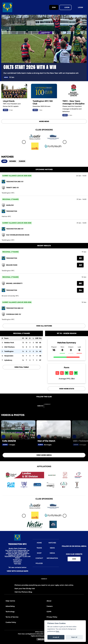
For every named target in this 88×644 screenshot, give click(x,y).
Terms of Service (12, 617)
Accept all (56, 637)
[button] (83, 77)
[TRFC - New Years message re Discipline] (74, 91)
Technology (10, 612)
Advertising (10, 606)
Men (4, 161)
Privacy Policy (52, 617)
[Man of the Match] (54, 430)
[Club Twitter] (44, 401)
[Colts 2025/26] (18, 430)
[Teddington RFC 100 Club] (44, 91)
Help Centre (10, 601)
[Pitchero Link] (49, 407)
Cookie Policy (11, 622)
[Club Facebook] (39, 401)
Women (13, 161)
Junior (22, 161)
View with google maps (17, 571)
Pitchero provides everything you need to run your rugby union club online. (44, 585)
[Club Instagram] (49, 401)
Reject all (74, 637)
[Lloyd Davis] (14, 91)
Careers (50, 606)
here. (58, 631)
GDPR (49, 612)
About (49, 601)
